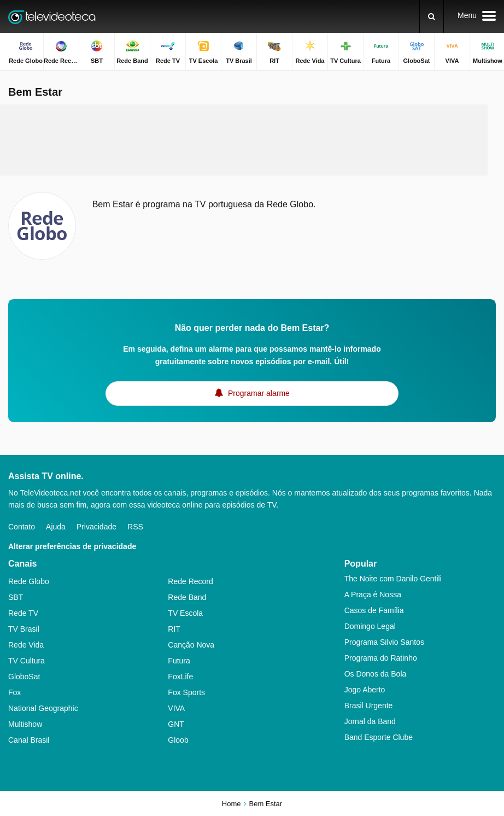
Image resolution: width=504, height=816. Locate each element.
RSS (135, 527)
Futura (179, 661)
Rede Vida (26, 645)
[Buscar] (432, 16)
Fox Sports (186, 692)
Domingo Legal (370, 626)
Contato (22, 527)
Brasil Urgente (369, 706)
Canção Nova (191, 645)
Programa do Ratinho (381, 658)
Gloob (178, 740)
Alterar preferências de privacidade (72, 546)
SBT (16, 597)
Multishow (25, 724)
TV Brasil (24, 629)
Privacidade (96, 527)
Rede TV (23, 613)
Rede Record (191, 581)
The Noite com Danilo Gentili (393, 579)
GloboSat (24, 677)
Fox (14, 692)
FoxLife (180, 677)
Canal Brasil (29, 740)
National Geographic (43, 708)
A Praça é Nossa (373, 594)
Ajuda (56, 527)
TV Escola (185, 613)
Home (232, 804)
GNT (176, 724)
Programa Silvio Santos (384, 642)
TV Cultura (27, 661)
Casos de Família (374, 610)
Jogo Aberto (365, 690)
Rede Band (187, 597)
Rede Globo (29, 581)
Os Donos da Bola (376, 674)
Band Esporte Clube (379, 737)
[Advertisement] (244, 140)
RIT (174, 629)
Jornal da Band (370, 721)
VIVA (176, 708)
